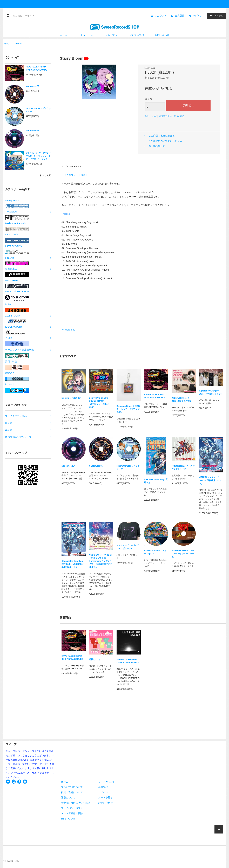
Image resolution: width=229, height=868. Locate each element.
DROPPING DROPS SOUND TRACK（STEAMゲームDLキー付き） (100, 403)
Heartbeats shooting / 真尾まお (156, 481)
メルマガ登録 (137, 35)
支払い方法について (72, 787)
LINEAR (19, 44)
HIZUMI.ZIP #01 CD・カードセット (155, 552)
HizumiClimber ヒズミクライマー (38, 110)
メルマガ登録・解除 (72, 813)
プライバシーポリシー (73, 808)
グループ (112, 35)
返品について (151, 116)
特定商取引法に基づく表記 (172, 116)
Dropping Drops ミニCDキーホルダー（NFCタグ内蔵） (128, 409)
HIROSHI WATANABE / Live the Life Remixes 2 (128, 661)
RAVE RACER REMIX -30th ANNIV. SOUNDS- (37, 68)
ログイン (198, 16)
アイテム (215, 16)
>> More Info (68, 330)
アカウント (161, 16)
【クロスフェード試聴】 (75, 175)
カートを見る (105, 797)
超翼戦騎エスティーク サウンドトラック (183, 467)
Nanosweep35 (32, 86)
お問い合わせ (162, 35)
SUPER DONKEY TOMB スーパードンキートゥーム (183, 554)
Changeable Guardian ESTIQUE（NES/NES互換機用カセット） (73, 564)
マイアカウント (107, 782)
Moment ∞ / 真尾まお (71, 399)
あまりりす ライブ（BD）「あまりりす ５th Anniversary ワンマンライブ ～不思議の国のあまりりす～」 (101, 561)
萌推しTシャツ (96, 659)
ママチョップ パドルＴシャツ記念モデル (128, 547)
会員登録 (180, 16)
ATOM (71, 819)
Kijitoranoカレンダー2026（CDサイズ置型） (183, 399)
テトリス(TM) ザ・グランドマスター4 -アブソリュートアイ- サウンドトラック (38, 156)
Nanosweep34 (32, 131)
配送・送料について (72, 792)
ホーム (63, 35)
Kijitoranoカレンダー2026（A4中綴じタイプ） (211, 392)
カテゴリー (86, 35)
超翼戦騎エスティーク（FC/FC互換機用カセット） (210, 480)
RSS (64, 819)
